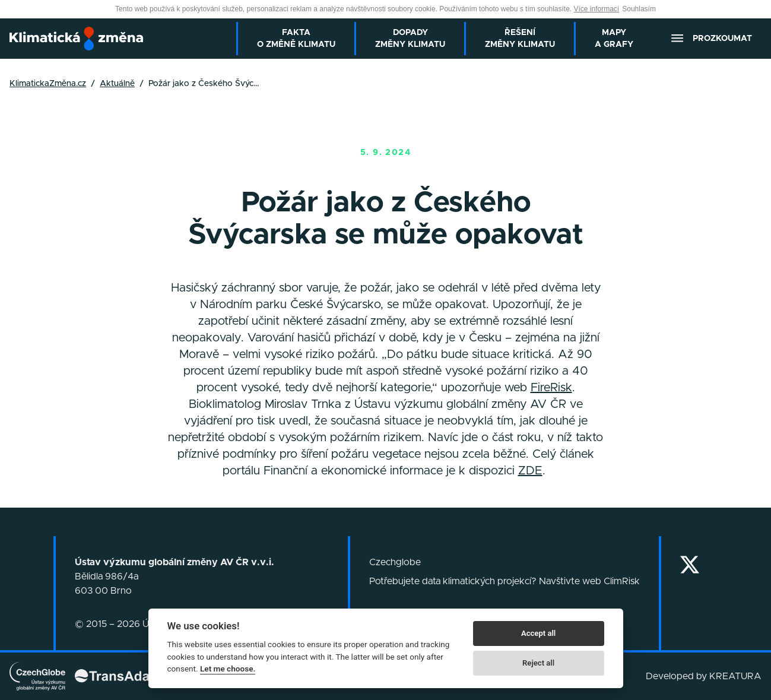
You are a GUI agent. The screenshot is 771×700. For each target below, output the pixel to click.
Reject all (538, 663)
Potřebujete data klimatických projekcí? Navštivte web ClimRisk (505, 581)
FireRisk (551, 388)
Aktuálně (117, 84)
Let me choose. (228, 669)
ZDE (530, 471)
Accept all (538, 633)
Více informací (597, 9)
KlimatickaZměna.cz (48, 84)
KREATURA (735, 676)
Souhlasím (639, 9)
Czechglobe (395, 562)
